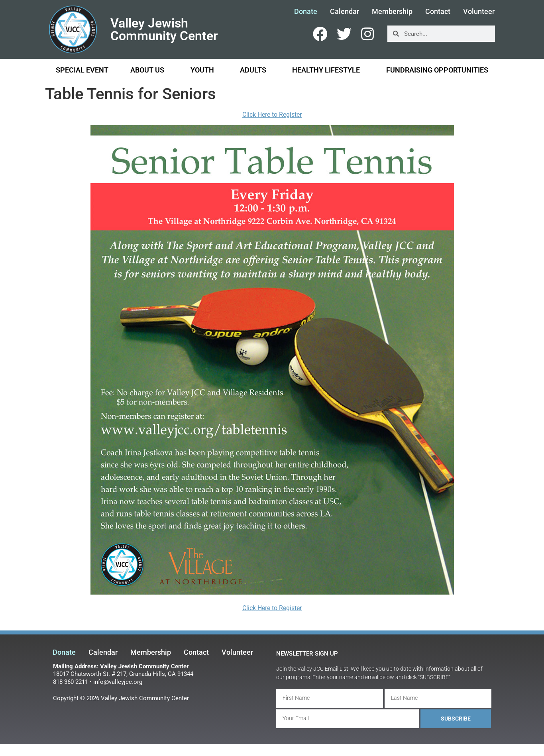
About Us (149, 70)
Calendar (345, 12)
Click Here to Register (272, 115)
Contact (438, 12)
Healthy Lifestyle (328, 70)
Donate (306, 12)
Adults (255, 70)
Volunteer (479, 12)
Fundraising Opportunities (437, 70)
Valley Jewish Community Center (164, 29)
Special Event (82, 70)
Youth (204, 70)
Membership (392, 12)
